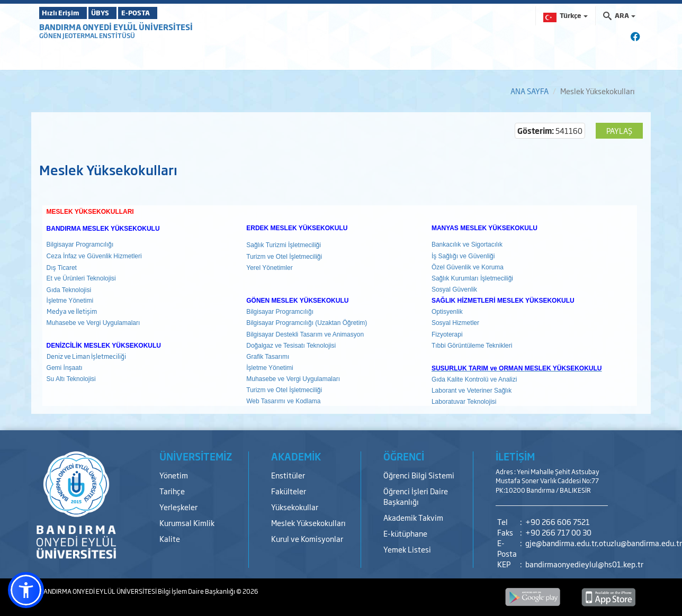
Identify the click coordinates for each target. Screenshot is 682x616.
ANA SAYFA (530, 91)
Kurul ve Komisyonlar (307, 538)
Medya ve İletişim (72, 311)
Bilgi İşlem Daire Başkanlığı (197, 591)
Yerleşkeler (178, 507)
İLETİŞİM (515, 456)
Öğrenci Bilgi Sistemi (419, 475)
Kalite (170, 538)
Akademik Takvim (413, 517)
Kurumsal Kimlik (187, 523)
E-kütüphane (405, 533)
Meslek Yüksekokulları (308, 523)
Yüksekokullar (295, 507)
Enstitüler (288, 475)
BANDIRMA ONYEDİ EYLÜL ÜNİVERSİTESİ (116, 27)
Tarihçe (172, 491)
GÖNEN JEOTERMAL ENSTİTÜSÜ (87, 35)
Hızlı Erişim (65, 13)
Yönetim (174, 475)
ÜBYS (117, 13)
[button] (26, 590)
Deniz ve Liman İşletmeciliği (86, 356)
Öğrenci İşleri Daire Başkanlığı (416, 496)
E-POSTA (166, 13)
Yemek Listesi (407, 549)
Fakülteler (289, 491)
